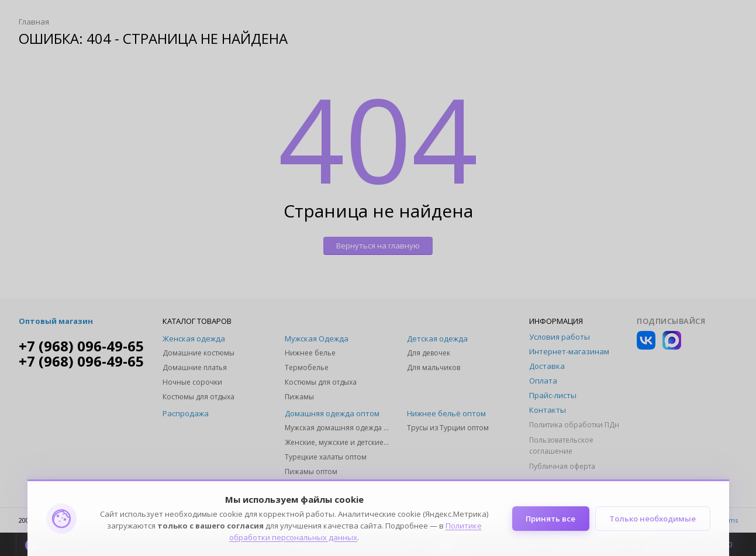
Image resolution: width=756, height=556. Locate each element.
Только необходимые (653, 519)
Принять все (550, 519)
